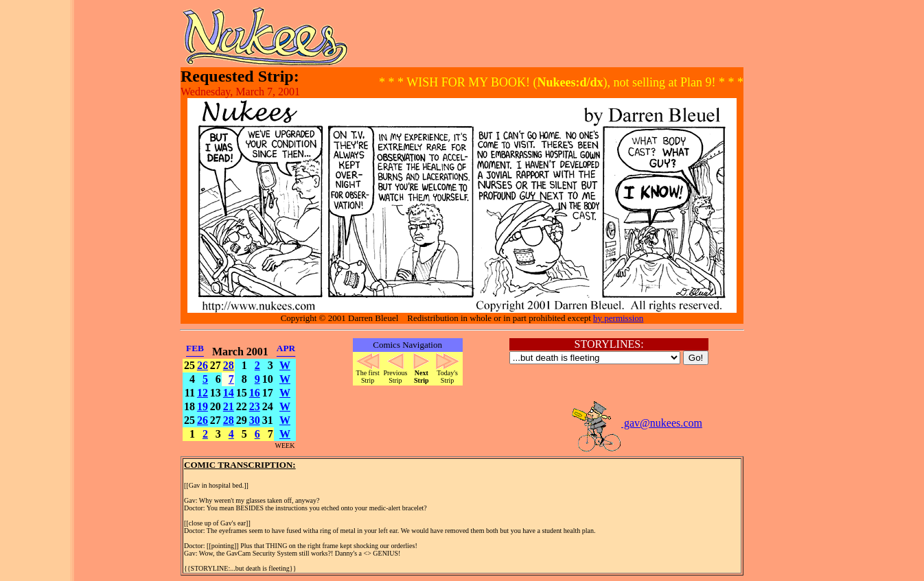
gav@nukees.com (636, 423)
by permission (618, 318)
